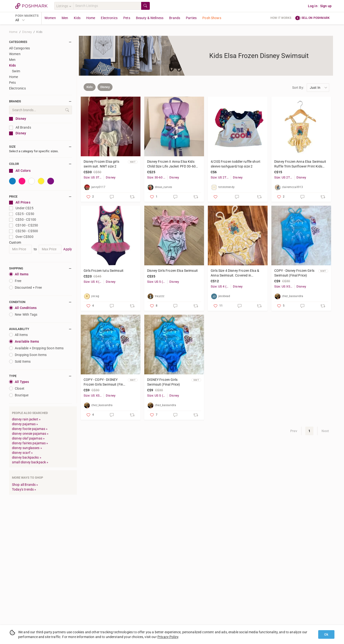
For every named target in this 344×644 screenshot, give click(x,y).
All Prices (20, 202)
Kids (77, 18)
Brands (175, 18)
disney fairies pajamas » (30, 443)
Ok (326, 634)
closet (17, 388)
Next (325, 431)
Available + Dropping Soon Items (36, 348)
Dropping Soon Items (28, 355)
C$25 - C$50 (22, 214)
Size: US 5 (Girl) (157, 282)
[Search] (107, 6)
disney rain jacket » (26, 419)
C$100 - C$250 (24, 225)
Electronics (109, 18)
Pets (127, 18)
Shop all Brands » (25, 485)
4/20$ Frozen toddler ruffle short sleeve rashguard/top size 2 (236, 164)
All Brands (20, 128)
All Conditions (23, 308)
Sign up (326, 6)
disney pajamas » (25, 424)
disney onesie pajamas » (30, 434)
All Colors (20, 171)
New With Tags (23, 314)
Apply (68, 249)
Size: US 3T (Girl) (94, 177)
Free (15, 281)
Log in (313, 6)
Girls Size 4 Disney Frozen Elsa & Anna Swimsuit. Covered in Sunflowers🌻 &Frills (235, 273)
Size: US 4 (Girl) (94, 282)
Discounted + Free (26, 288)
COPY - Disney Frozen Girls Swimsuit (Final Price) (294, 273)
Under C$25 (21, 208)
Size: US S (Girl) (157, 395)
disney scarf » (22, 453)
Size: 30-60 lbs (157, 177)
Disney (27, 32)
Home (91, 18)
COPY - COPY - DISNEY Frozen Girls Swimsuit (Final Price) (105, 382)
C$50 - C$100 (23, 220)
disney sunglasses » (27, 448)
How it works (281, 18)
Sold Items (20, 361)
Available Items (24, 341)
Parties (191, 18)
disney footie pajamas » (30, 429)
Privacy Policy (168, 637)
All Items (19, 274)
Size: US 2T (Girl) (221, 177)
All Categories (19, 48)
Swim (16, 71)
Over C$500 (21, 237)
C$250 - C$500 (24, 231)
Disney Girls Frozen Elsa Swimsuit (172, 271)
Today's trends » (24, 489)
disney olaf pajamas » (28, 438)
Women (50, 18)
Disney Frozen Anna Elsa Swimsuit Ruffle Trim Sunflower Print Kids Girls (300, 164)
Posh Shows (212, 18)
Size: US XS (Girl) (284, 286)
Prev (294, 431)
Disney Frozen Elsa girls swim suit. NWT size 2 (101, 164)
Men (65, 18)
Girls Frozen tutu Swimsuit (104, 271)
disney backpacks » (27, 457)
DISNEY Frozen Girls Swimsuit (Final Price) (164, 382)
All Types (19, 382)
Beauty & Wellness (150, 18)
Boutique (19, 395)
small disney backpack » (30, 462)
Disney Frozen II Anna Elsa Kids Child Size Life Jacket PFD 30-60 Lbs (171, 164)
